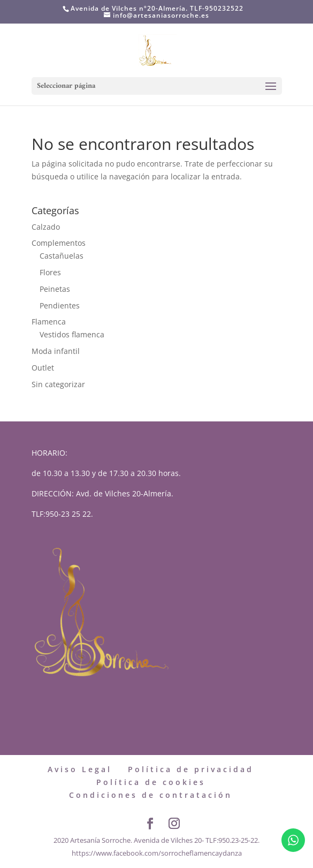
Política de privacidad (191, 769)
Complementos (59, 243)
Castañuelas (62, 256)
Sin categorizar (58, 384)
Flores (50, 272)
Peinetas (55, 289)
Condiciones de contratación (151, 795)
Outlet (43, 368)
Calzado (46, 227)
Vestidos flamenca (72, 334)
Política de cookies (151, 782)
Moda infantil (56, 351)
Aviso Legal (80, 769)
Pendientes (60, 305)
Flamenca (49, 322)
